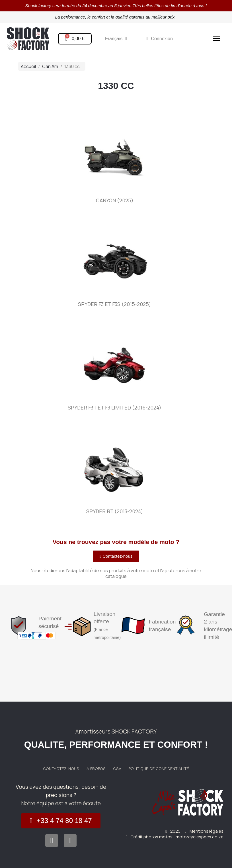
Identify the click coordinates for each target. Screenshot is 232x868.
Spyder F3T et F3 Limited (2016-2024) (115, 407)
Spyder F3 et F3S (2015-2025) (115, 304)
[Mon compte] (160, 39)
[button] (116, 556)
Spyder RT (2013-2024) (115, 511)
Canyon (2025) (115, 200)
